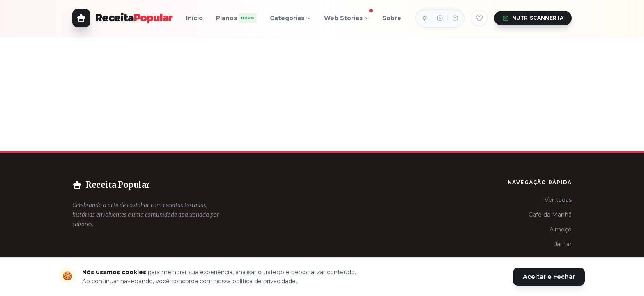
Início (194, 18)
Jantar (563, 244)
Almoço (561, 229)
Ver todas (558, 200)
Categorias (290, 18)
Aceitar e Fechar (549, 277)
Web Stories (347, 16)
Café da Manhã (550, 215)
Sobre (392, 18)
